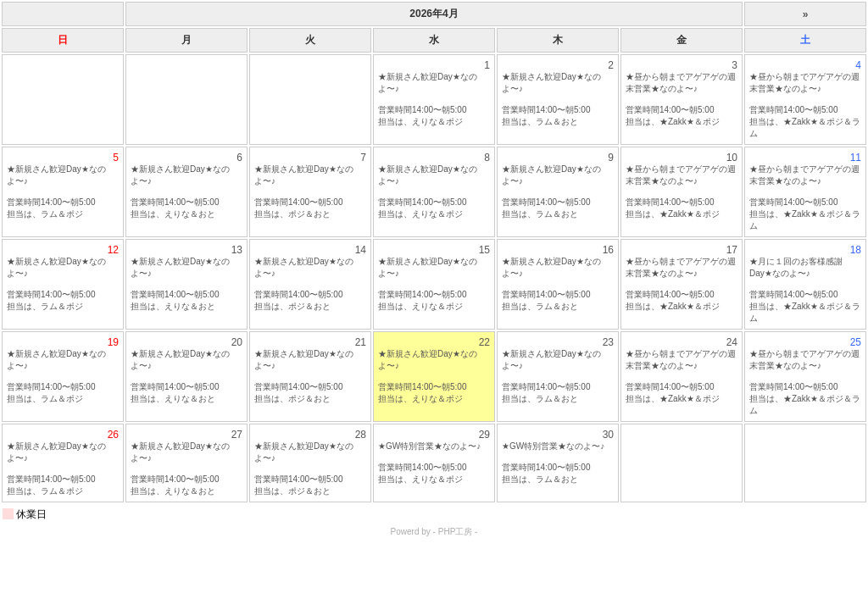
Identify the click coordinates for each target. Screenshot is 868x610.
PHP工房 (456, 532)
